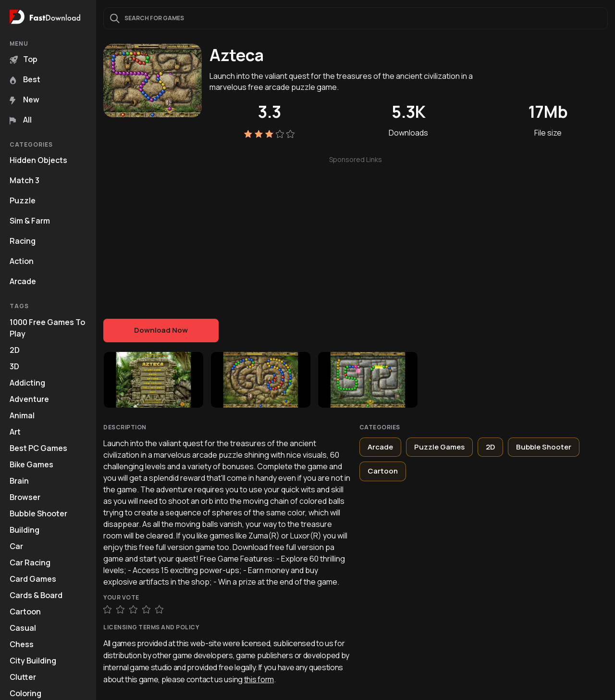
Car (16, 546)
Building (25, 530)
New (25, 100)
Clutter (23, 677)
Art (15, 432)
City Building (33, 661)
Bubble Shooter (38, 513)
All (21, 120)
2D (15, 350)
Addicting (27, 383)
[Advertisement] (356, 232)
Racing (23, 241)
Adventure (29, 399)
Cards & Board (36, 595)
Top (24, 59)
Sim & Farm (30, 221)
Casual (23, 628)
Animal (22, 415)
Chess (22, 644)
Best (25, 79)
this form (259, 679)
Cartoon (25, 612)
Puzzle (23, 200)
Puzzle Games (439, 447)
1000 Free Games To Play (47, 328)
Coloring (25, 693)
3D (14, 366)
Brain (19, 481)
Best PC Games (38, 448)
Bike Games (31, 464)
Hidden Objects (38, 160)
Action (22, 261)
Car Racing (30, 562)
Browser (25, 497)
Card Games (33, 579)
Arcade (23, 281)
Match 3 (25, 180)
